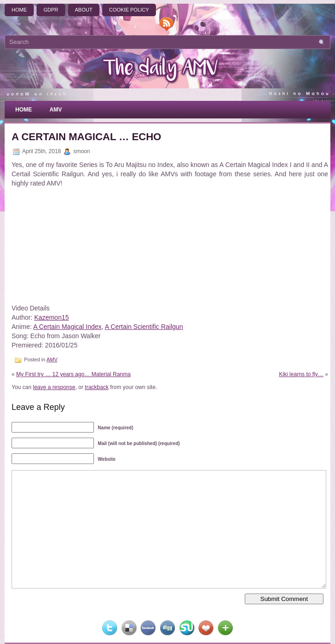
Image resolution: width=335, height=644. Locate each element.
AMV (56, 110)
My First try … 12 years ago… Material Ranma (73, 374)
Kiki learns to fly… (301, 374)
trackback (96, 387)
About (84, 10)
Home (19, 10)
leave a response (54, 387)
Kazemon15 (52, 317)
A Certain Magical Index (68, 327)
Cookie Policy (129, 10)
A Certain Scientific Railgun (144, 327)
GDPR (51, 10)
